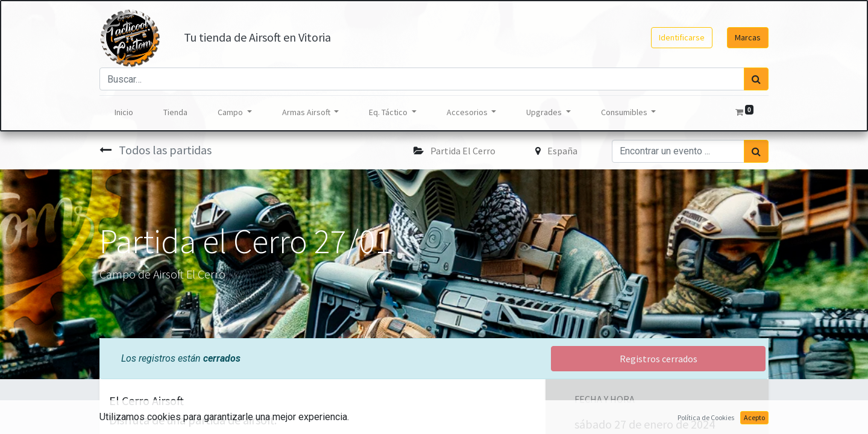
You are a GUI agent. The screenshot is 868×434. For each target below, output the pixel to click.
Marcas (748, 37)
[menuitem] (124, 112)
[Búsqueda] (756, 79)
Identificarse (682, 37)
